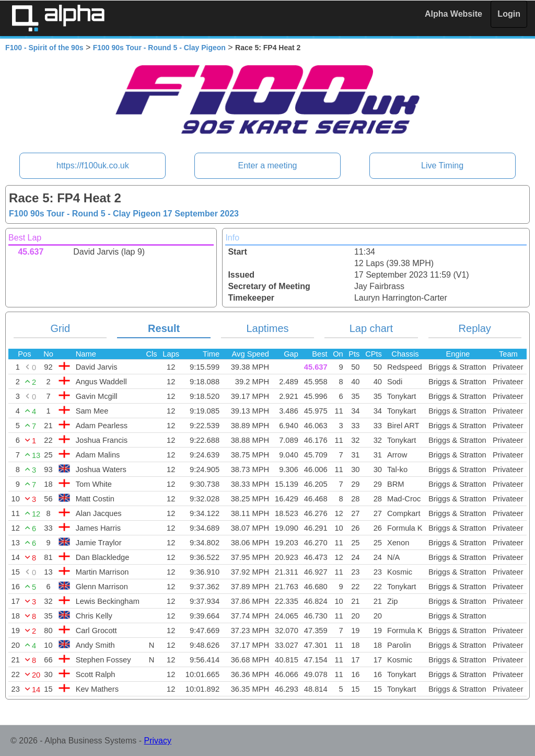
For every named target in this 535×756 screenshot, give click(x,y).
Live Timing (442, 165)
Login (509, 14)
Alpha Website (453, 14)
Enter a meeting (268, 165)
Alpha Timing (58, 18)
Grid (60, 328)
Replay (475, 328)
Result (164, 328)
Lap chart (371, 328)
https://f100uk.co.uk (93, 165)
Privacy (158, 741)
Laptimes (267, 328)
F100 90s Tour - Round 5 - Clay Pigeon (159, 48)
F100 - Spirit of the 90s (44, 48)
